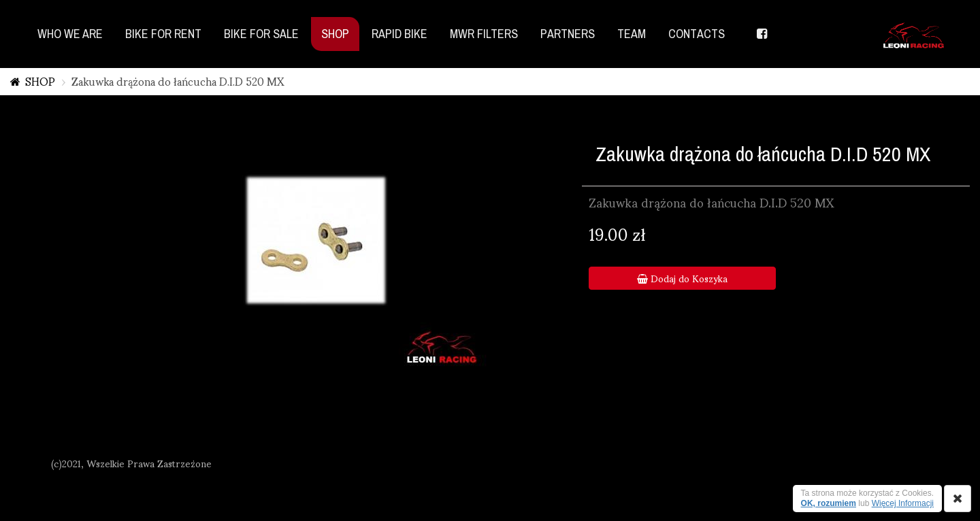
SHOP (40, 81)
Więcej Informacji (903, 503)
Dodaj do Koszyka (682, 278)
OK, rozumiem (829, 503)
